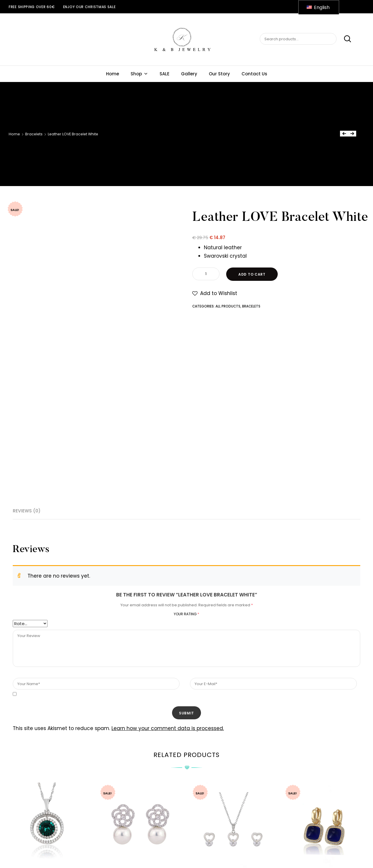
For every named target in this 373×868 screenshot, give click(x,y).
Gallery (189, 74)
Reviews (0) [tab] (27, 511)
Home (113, 74)
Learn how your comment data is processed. (168, 728)
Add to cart (252, 274)
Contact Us (254, 74)
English (318, 7)
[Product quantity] (206, 274)
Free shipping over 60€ (32, 7)
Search (344, 39)
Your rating (186, 614)
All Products (228, 306)
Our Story (219, 74)
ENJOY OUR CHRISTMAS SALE (89, 7)
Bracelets (34, 134)
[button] (215, 293)
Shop (139, 74)
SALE (164, 74)
